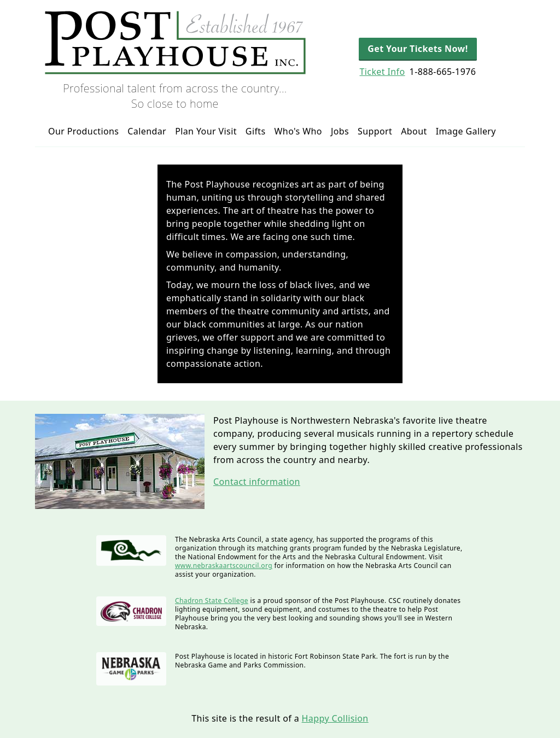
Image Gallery (466, 131)
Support (375, 131)
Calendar (147, 131)
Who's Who (298, 131)
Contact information (257, 482)
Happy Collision (335, 718)
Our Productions (83, 131)
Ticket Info (382, 72)
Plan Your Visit (206, 131)
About (414, 131)
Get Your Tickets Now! (418, 49)
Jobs (340, 131)
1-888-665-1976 (443, 72)
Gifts (256, 131)
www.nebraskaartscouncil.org (224, 566)
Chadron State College (212, 601)
